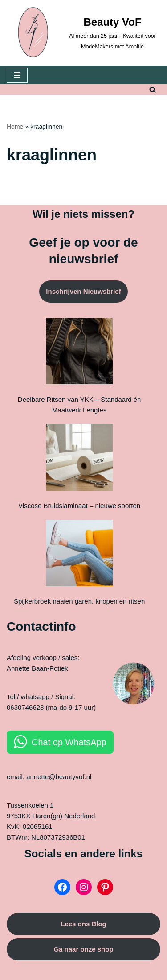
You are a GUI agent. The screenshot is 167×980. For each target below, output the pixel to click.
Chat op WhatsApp (69, 742)
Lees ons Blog (83, 924)
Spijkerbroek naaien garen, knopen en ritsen (79, 601)
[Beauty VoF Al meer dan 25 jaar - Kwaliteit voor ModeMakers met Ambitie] (83, 33)
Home (15, 127)
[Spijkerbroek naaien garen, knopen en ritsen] (79, 554)
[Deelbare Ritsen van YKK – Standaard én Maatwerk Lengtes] (79, 353)
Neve (30, 971)
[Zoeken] (153, 90)
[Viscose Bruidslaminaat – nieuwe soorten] (79, 459)
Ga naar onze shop (83, 949)
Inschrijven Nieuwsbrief (83, 291)
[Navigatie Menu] (17, 75)
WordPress (129, 971)
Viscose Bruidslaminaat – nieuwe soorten (79, 506)
